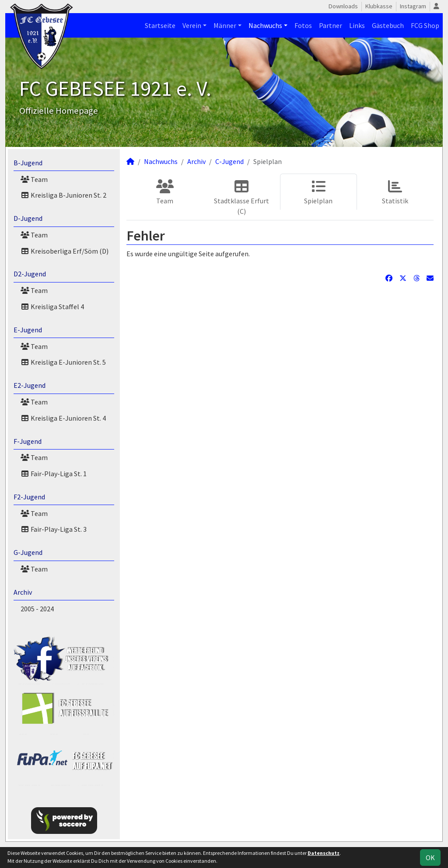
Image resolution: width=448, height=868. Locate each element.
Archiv (23, 592)
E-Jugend (28, 330)
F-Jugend (28, 441)
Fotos (303, 25)
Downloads (343, 6)
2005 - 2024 (37, 609)
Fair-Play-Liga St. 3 (54, 529)
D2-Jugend (30, 274)
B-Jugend (28, 163)
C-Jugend (229, 161)
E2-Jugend (30, 385)
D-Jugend (28, 218)
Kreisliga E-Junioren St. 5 (63, 362)
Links (357, 25)
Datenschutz (324, 853)
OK (430, 858)
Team (34, 179)
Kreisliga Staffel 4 (52, 307)
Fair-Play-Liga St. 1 (54, 474)
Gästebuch (388, 25)
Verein (192, 25)
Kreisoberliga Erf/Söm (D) (65, 251)
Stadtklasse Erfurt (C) (241, 197)
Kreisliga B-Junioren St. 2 (63, 195)
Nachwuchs (265, 25)
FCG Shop (425, 25)
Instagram (413, 6)
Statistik (395, 192)
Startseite (160, 25)
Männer (225, 25)
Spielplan (318, 192)
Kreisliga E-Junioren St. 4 (63, 418)
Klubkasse (379, 6)
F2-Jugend (29, 497)
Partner (331, 25)
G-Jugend (28, 552)
